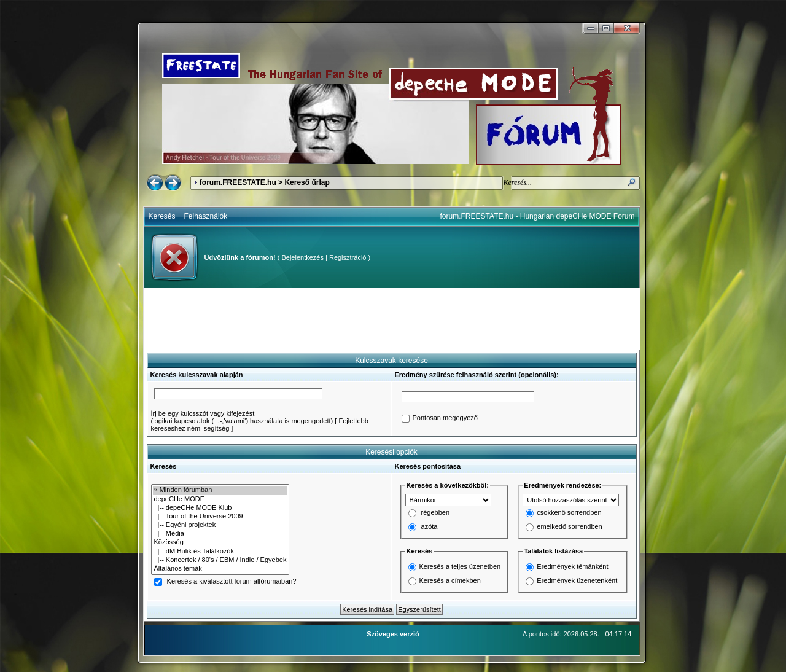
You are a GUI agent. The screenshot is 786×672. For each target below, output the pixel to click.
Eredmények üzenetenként (577, 580)
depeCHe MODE (220, 499)
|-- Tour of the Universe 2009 (220, 517)
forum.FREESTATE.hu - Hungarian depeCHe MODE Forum (538, 216)
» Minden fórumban (220, 490)
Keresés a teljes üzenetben (460, 566)
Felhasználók (206, 216)
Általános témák (220, 569)
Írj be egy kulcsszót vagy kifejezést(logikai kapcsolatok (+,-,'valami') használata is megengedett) (242, 417)
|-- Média (220, 534)
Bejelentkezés (302, 257)
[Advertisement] (392, 319)
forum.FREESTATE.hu (238, 182)
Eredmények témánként (572, 566)
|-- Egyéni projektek (220, 525)
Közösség (220, 542)
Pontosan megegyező (445, 418)
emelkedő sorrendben (569, 527)
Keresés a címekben (450, 580)
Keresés (162, 216)
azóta (430, 527)
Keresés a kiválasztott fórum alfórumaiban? (232, 582)
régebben (436, 513)
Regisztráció (348, 257)
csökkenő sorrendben (569, 513)
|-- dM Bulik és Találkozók (220, 552)
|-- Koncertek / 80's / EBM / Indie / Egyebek (220, 560)
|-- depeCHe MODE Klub (220, 508)
